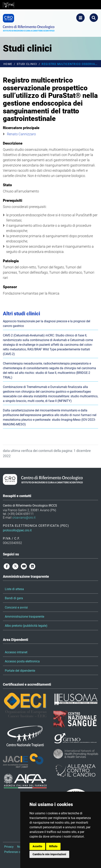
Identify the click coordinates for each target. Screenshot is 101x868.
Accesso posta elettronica (22, 661)
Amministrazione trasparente (24, 617)
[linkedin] (32, 566)
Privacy (9, 847)
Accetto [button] (37, 846)
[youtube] (24, 566)
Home (8, 64)
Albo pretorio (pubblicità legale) (26, 626)
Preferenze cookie (16, 852)
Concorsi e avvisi (16, 607)
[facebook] (7, 566)
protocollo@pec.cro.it (17, 530)
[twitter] (15, 566)
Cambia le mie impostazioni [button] (49, 854)
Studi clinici (27, 64)
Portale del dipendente (20, 671)
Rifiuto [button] (53, 846)
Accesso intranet (16, 652)
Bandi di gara (14, 598)
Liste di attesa (14, 589)
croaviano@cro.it (24, 518)
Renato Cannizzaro (21, 134)
